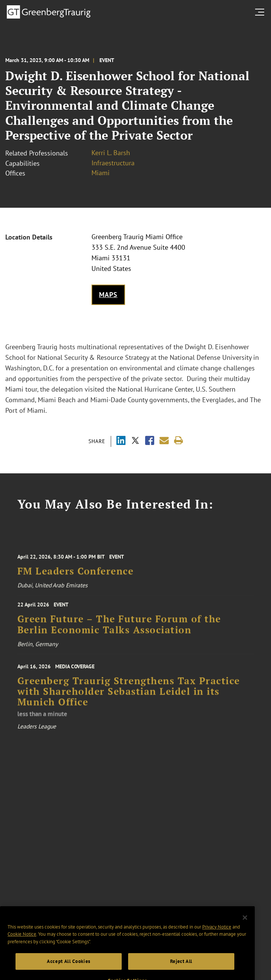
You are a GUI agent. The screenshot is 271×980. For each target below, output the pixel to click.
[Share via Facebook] (150, 441)
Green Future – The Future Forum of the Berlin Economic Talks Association (119, 628)
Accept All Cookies (69, 968)
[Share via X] (135, 441)
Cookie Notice (22, 941)
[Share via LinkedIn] (121, 441)
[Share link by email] (164, 441)
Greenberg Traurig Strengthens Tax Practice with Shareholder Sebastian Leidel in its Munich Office (129, 697)
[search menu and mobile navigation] (261, 12)
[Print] (179, 441)
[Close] (245, 925)
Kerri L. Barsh (111, 153)
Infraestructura (113, 163)
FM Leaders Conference (76, 575)
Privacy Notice (217, 934)
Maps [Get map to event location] (108, 295)
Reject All (181, 968)
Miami (101, 173)
